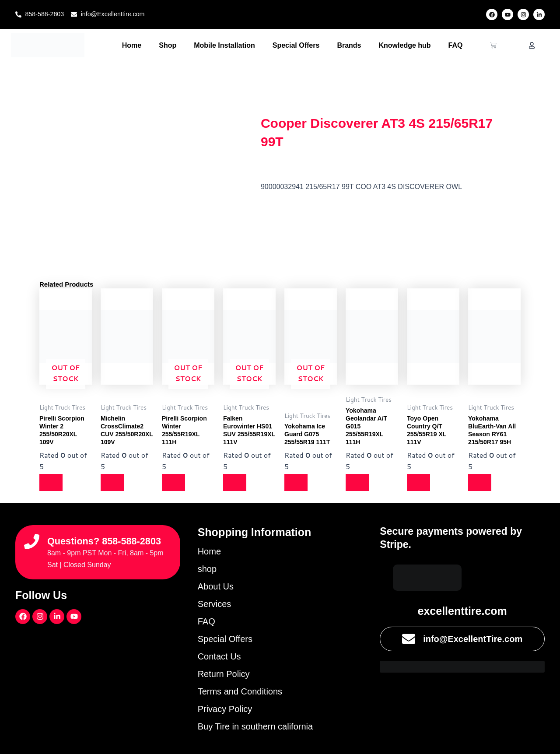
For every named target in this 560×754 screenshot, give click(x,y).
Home (132, 45)
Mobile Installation (224, 45)
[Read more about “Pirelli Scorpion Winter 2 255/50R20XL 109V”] (52, 483)
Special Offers (296, 45)
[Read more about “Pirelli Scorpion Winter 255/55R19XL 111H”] (175, 483)
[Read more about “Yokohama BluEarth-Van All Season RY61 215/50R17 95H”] (481, 483)
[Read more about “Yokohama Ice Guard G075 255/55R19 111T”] (297, 483)
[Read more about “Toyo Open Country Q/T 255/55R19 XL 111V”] (420, 483)
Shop (168, 45)
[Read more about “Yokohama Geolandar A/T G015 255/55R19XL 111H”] (359, 483)
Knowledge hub (405, 45)
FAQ (456, 45)
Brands (349, 45)
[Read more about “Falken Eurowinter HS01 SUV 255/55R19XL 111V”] (236, 483)
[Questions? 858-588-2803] (32, 535)
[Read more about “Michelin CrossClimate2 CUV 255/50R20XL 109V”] (114, 483)
